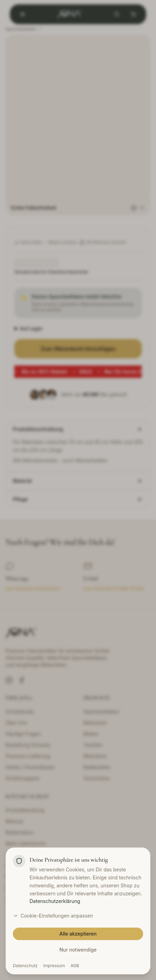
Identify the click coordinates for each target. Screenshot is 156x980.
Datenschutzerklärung (55, 901)
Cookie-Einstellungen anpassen (53, 916)
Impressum (54, 966)
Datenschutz (25, 966)
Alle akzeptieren (78, 934)
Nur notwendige (78, 950)
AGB (75, 966)
